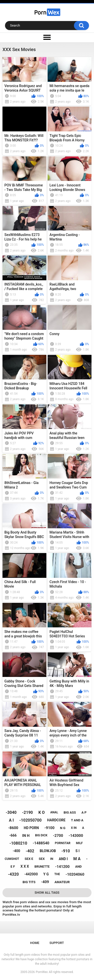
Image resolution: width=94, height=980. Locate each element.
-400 (17, 851)
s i (77, 851)
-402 (30, 851)
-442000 (31, 874)
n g (63, 828)
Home (35, 943)
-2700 (58, 836)
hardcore (56, 820)
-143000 (76, 836)
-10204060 (75, 874)
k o (41, 812)
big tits (29, 882)
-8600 (13, 828)
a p (84, 812)
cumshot (12, 859)
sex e (29, 859)
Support (57, 943)
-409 (45, 882)
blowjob (48, 851)
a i (11, 820)
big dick (41, 835)
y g (46, 874)
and (78, 867)
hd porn (31, 828)
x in (74, 828)
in (52, 859)
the (57, 874)
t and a (77, 820)
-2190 (27, 812)
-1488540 (41, 843)
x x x (25, 866)
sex (42, 859)
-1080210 (18, 843)
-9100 (49, 828)
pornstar (63, 843)
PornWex (42, 972)
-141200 (62, 867)
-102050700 (30, 820)
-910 (66, 851)
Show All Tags (47, 893)
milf (79, 843)
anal (54, 812)
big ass (70, 812)
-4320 (13, 874)
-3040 (11, 812)
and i (63, 859)
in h (26, 836)
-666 (13, 835)
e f (13, 867)
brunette (42, 867)
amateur (62, 882)
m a (77, 859)
